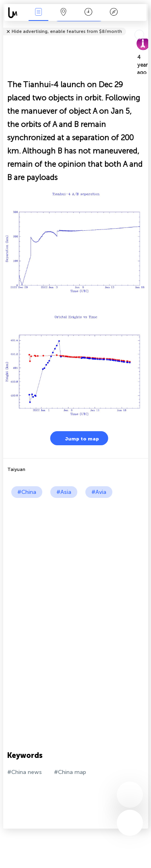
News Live (38, 13)
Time (88, 13)
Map (64, 13)
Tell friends (145, 26)
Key (114, 13)
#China (27, 492)
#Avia (99, 492)
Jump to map (77, 438)
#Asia (64, 492)
